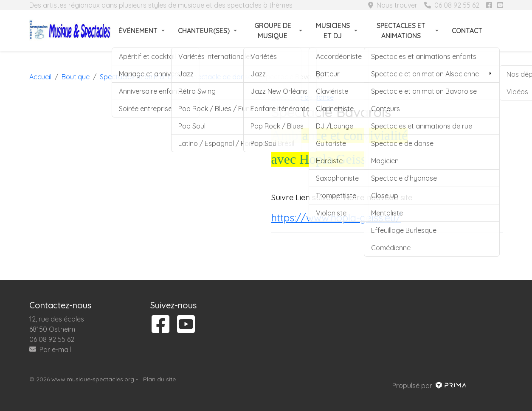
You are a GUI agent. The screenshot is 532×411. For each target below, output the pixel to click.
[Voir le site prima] (450, 386)
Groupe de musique (273, 31)
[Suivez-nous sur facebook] (489, 5)
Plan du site (159, 379)
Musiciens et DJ (333, 31)
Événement (138, 31)
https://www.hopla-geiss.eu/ (336, 218)
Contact (467, 31)
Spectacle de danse (303, 97)
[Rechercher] (498, 31)
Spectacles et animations (401, 31)
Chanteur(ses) (204, 31)
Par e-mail (50, 349)
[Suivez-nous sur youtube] (500, 5)
